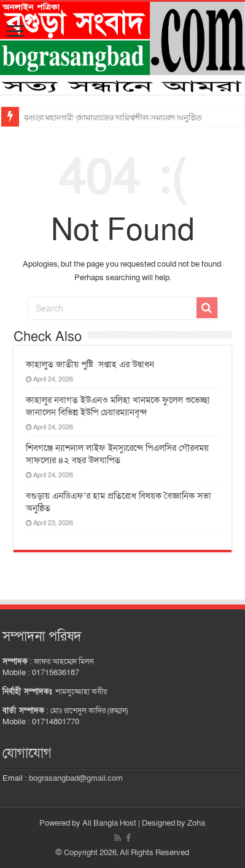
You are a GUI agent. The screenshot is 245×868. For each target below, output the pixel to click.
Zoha (196, 823)
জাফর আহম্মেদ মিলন (64, 662)
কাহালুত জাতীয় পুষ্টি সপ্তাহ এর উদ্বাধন (91, 364)
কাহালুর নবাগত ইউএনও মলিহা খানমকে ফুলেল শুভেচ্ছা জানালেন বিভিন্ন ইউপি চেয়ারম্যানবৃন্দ (118, 406)
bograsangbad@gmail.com (76, 778)
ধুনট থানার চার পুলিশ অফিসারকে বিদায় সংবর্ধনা (101, 118)
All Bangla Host (109, 823)
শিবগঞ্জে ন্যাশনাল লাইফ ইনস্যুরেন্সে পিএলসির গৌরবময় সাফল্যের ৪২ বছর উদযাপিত (117, 454)
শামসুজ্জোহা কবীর (81, 692)
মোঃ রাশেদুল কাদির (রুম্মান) (89, 711)
